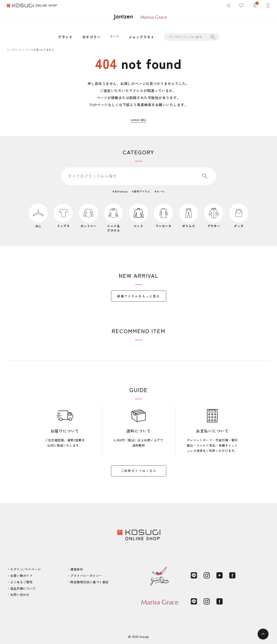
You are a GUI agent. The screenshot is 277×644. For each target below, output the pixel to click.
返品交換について (23, 589)
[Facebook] (232, 576)
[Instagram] (207, 576)
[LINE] (194, 576)
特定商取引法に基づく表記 (89, 582)
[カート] (255, 7)
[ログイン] (228, 7)
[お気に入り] (241, 7)
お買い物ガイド (21, 576)
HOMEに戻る (138, 120)
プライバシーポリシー (86, 576)
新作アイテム (143, 191)
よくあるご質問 (21, 582)
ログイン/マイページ (25, 569)
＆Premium (118, 191)
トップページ (14, 50)
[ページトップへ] (263, 634)
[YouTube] (220, 576)
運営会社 (77, 569)
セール (114, 37)
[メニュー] (268, 7)
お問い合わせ (20, 595)
